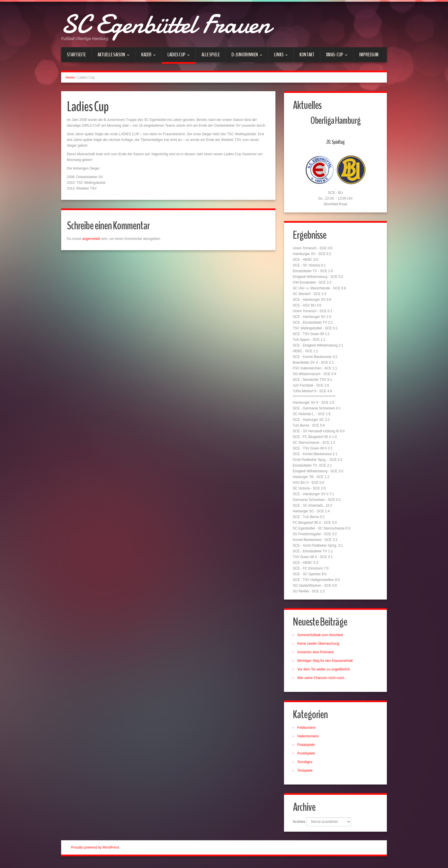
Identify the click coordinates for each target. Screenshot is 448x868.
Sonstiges (306, 764)
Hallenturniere (309, 738)
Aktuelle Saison (111, 57)
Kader (146, 57)
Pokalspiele (307, 747)
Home (70, 77)
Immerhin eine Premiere (317, 654)
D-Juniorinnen (244, 57)
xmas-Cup (334, 57)
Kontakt (307, 55)
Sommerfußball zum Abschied (321, 637)
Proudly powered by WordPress (95, 851)
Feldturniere (308, 730)
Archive (300, 825)
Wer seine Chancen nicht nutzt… (324, 680)
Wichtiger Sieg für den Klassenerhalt (326, 662)
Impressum (369, 55)
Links (278, 57)
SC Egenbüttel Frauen (184, 23)
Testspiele (306, 773)
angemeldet (91, 239)
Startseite (76, 55)
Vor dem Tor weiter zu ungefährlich (325, 671)
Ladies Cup (176, 57)
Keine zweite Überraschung (320, 645)
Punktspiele (307, 756)
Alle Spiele (211, 55)
